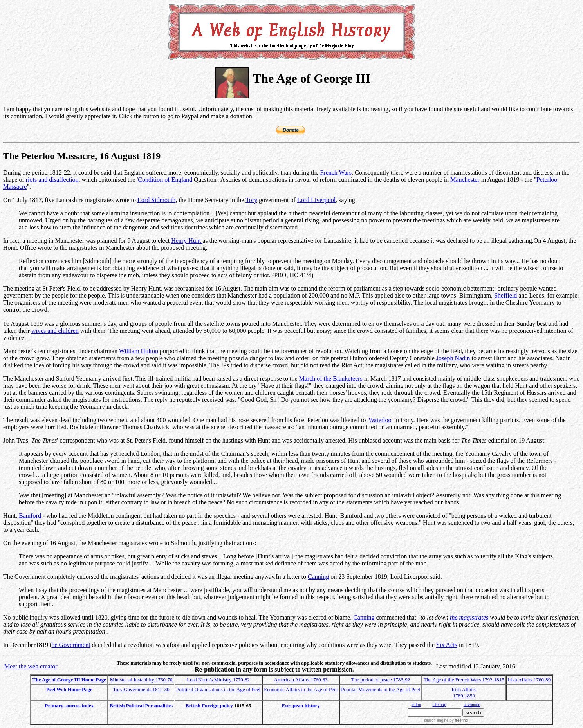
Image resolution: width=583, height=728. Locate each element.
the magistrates (469, 617)
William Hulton (139, 351)
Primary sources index (69, 705)
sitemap (440, 705)
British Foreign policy (209, 705)
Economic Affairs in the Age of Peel (301, 689)
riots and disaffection (52, 180)
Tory (251, 200)
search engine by (446, 720)
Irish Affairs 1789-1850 (464, 693)
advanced (472, 705)
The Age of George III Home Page (69, 680)
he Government (71, 645)
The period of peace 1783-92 (381, 680)
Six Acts (447, 645)
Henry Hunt (187, 241)
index (416, 705)
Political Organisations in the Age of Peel (218, 689)
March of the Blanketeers (330, 378)
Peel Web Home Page (69, 689)
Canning (318, 577)
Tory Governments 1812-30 (141, 689)
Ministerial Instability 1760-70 (141, 680)
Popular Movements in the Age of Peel (380, 689)
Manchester (465, 180)
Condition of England (165, 180)
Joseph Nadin (454, 358)
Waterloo (380, 420)
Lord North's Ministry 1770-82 (218, 680)
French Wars (336, 173)
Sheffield (505, 295)
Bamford (30, 516)
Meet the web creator (31, 666)
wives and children (55, 331)
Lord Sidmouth (156, 200)
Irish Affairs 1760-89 (529, 680)
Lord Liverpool (316, 200)
